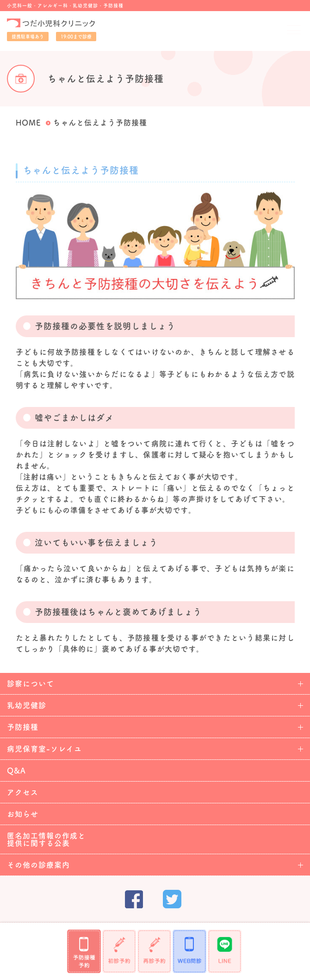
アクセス (23, 792)
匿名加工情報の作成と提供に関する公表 (46, 839)
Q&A (16, 770)
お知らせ (23, 814)
